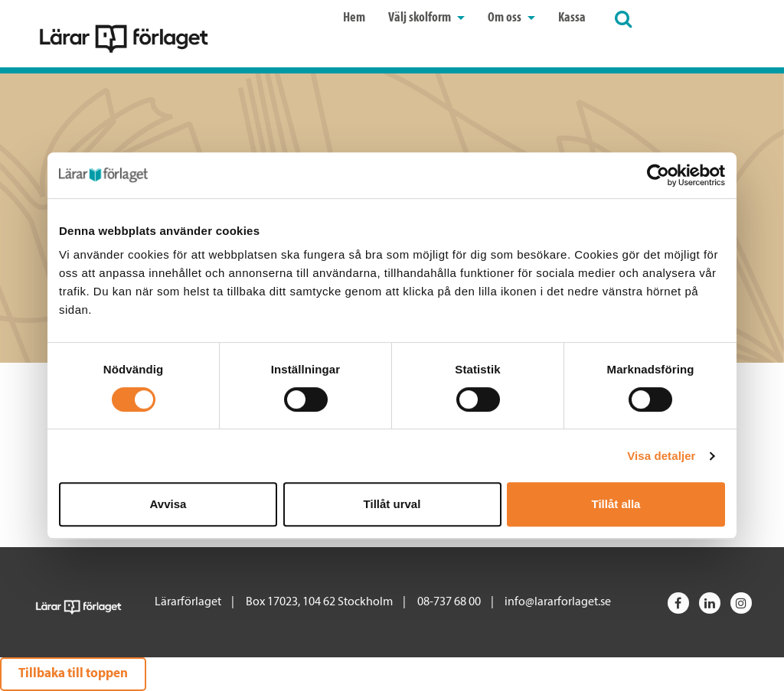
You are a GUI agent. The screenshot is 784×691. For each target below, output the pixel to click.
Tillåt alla (616, 504)
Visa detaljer (661, 456)
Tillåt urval (392, 504)
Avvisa (168, 504)
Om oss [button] (511, 18)
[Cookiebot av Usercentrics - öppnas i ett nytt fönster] (658, 175)
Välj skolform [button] (426, 18)
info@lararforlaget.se (558, 602)
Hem (354, 18)
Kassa (572, 18)
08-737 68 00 (449, 602)
